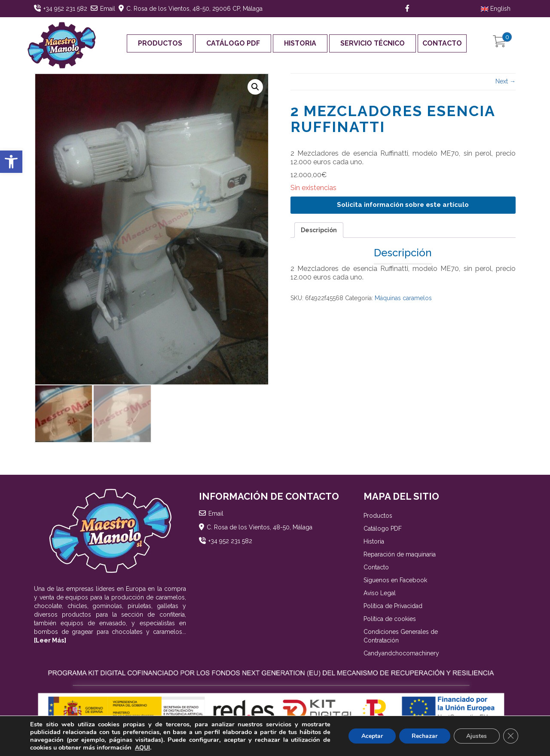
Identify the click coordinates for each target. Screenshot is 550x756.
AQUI (142, 748)
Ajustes (476, 736)
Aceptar (371, 736)
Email (108, 9)
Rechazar (424, 736)
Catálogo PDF (233, 43)
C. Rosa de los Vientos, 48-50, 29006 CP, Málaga (194, 9)
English (496, 9)
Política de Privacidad (393, 607)
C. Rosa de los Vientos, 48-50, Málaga (260, 529)
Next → (506, 81)
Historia (300, 43)
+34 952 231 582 (65, 9)
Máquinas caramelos (403, 298)
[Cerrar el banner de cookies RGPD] (510, 736)
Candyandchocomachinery (401, 655)
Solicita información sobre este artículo (403, 205)
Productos (160, 43)
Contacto (442, 43)
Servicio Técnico (373, 43)
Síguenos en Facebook (395, 581)
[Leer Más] (50, 642)
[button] (11, 162)
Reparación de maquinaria (400, 556)
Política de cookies (390, 620)
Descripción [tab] (319, 230)
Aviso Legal (380, 594)
